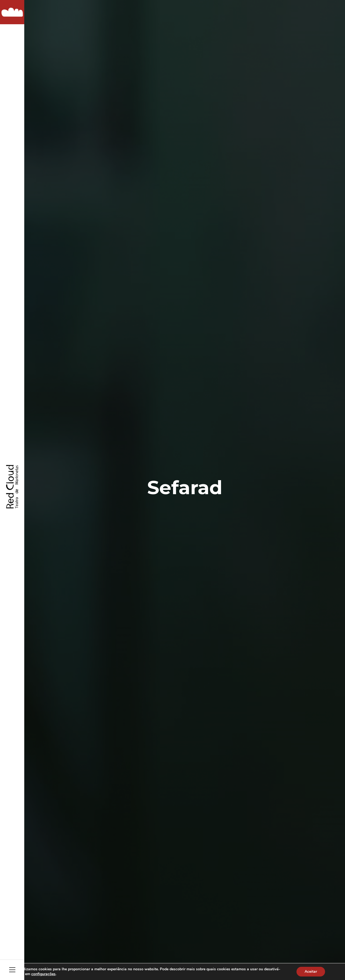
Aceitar (311, 972)
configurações (43, 974)
